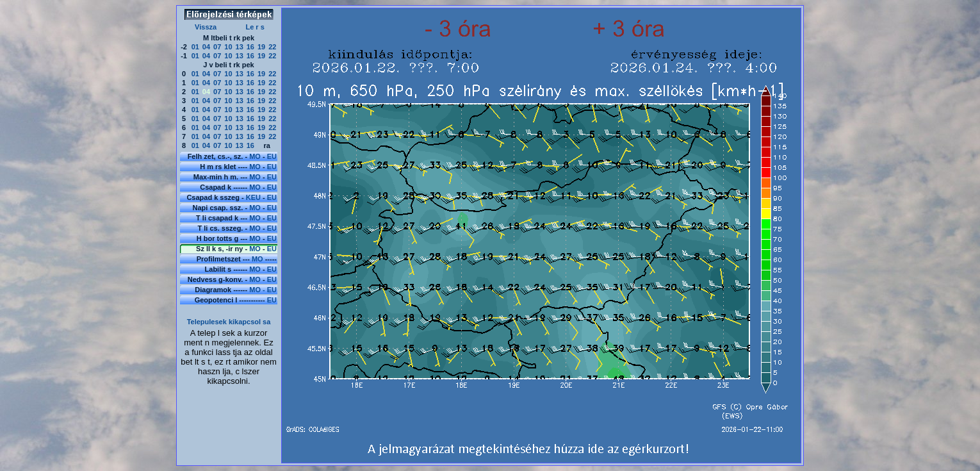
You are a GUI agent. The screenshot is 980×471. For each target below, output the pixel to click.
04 (206, 47)
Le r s (255, 27)
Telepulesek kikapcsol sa (229, 322)
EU (272, 156)
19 (261, 47)
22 (272, 47)
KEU (253, 197)
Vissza (206, 27)
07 (217, 47)
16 (250, 47)
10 (228, 47)
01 (195, 47)
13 (240, 47)
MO (255, 156)
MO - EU (263, 290)
